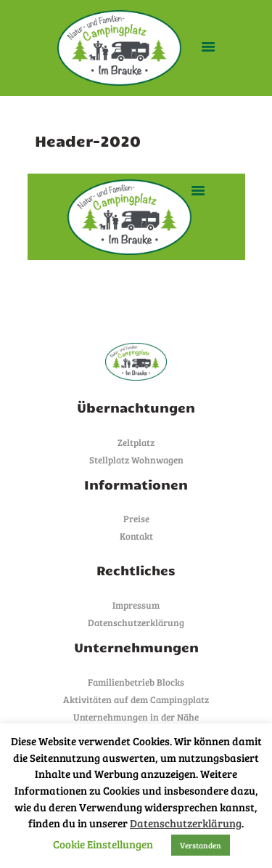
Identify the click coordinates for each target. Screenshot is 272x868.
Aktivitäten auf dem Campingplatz (136, 699)
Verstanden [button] (201, 845)
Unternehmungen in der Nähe (136, 717)
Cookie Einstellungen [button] (103, 844)
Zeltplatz (136, 442)
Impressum (136, 605)
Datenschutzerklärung (136, 622)
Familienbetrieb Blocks (136, 682)
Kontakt (136, 536)
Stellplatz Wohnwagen (136, 460)
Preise (136, 519)
